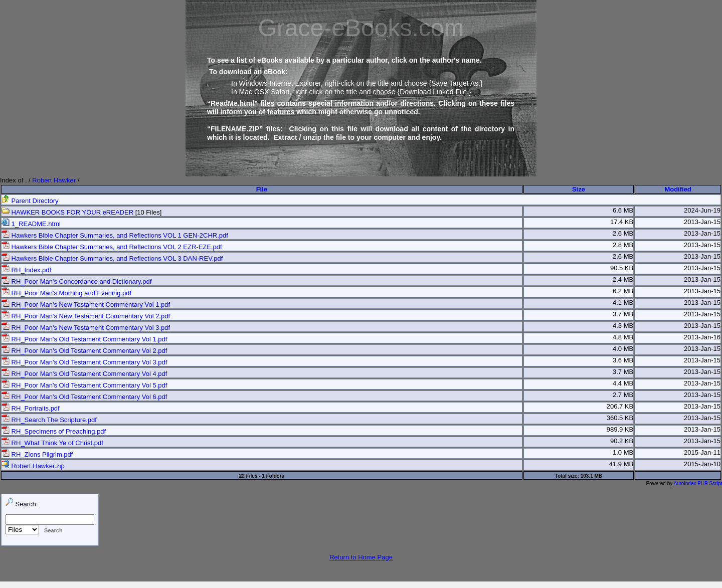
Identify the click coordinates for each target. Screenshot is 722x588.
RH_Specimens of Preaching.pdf (54, 431)
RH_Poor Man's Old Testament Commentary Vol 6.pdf (84, 397)
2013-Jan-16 (702, 337)
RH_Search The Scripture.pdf (49, 420)
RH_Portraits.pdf (31, 408)
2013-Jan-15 (702, 222)
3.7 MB (623, 314)
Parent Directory (30, 201)
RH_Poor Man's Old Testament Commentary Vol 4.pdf (84, 374)
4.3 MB (623, 326)
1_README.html (31, 224)
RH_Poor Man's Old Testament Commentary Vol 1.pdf (84, 339)
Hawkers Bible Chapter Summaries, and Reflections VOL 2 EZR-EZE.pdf (112, 247)
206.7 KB (620, 406)
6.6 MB (623, 210)
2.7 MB (623, 395)
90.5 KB (622, 268)
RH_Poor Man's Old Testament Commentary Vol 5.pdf (84, 385)
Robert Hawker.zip (33, 466)
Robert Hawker (54, 180)
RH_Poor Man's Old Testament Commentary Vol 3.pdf (84, 362)
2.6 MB (623, 233)
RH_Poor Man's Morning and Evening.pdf (66, 293)
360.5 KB (620, 418)
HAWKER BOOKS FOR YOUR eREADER (67, 212)
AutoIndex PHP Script (698, 483)
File (262, 189)
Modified (678, 189)
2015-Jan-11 (702, 452)
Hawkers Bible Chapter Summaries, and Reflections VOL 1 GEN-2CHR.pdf (115, 235)
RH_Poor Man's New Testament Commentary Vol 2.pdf (86, 316)
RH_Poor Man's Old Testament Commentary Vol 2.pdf (84, 351)
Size (579, 189)
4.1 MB (623, 303)
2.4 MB (623, 279)
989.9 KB (620, 429)
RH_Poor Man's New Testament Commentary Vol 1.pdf (86, 305)
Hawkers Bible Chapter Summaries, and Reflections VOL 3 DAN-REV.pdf (112, 258)
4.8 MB (623, 337)
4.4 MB (623, 383)
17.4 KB (622, 222)
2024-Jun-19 (702, 210)
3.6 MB (623, 360)
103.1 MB (591, 476)
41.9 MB (621, 464)
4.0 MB (623, 349)
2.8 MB (623, 245)
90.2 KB (622, 441)
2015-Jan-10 (702, 464)
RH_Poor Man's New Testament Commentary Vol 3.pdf (86, 328)
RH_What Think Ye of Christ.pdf (52, 443)
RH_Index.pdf (26, 270)
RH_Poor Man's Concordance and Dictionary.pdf (76, 281)
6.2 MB (623, 291)
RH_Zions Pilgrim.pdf (37, 454)
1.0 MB (623, 452)
